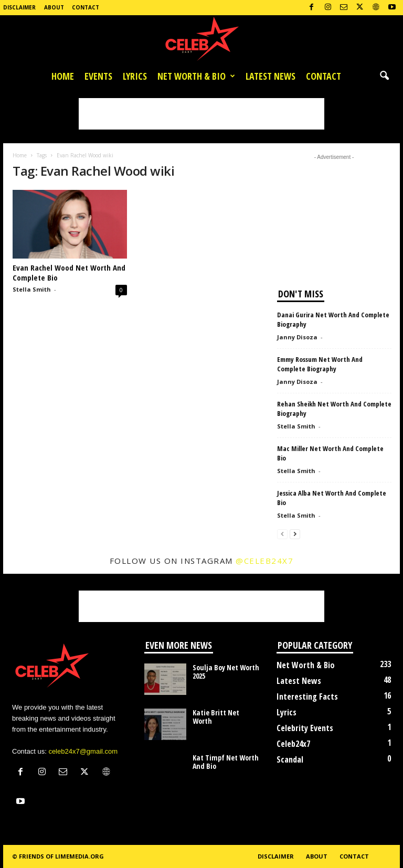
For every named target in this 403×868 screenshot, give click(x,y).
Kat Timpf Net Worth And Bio (226, 762)
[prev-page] (282, 534)
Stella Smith (32, 289)
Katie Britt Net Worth (216, 717)
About (54, 7)
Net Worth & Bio (196, 76)
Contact (86, 7)
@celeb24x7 (264, 561)
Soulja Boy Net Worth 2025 (226, 672)
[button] (384, 76)
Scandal (290, 759)
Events (98, 76)
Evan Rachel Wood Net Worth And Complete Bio (69, 272)
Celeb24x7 (293, 744)
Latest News (271, 76)
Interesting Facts (307, 696)
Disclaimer (19, 7)
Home (63, 76)
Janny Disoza (297, 337)
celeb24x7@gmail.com (83, 751)
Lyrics (135, 76)
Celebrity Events (305, 728)
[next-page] (295, 534)
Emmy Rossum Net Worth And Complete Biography (320, 364)
